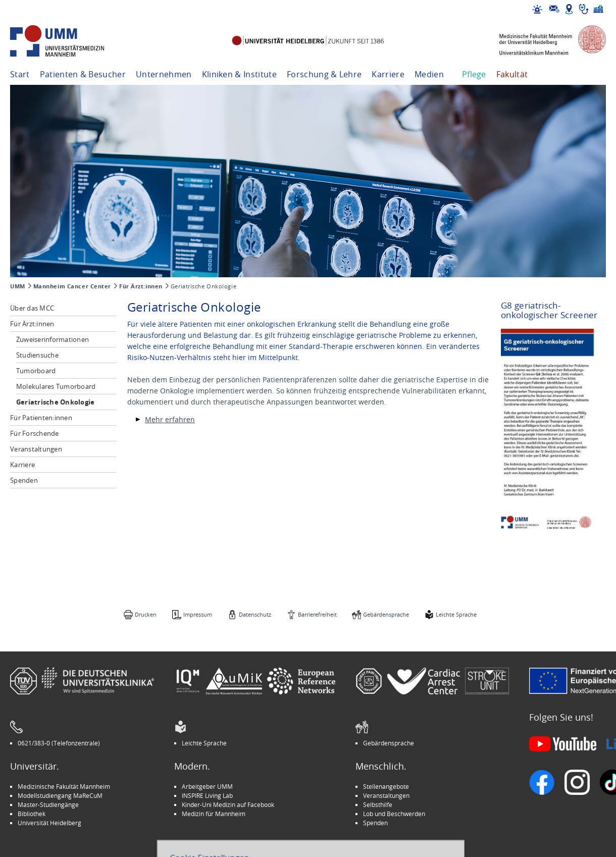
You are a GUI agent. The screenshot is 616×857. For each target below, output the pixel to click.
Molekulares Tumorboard (56, 386)
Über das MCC (32, 308)
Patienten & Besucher (83, 74)
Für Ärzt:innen (141, 286)
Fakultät (512, 74)
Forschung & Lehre (324, 74)
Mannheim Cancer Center (72, 286)
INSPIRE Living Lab (207, 795)
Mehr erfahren (170, 419)
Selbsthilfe (378, 804)
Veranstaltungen (36, 449)
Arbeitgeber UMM (207, 786)
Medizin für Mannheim (214, 814)
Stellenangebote (386, 786)
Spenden (24, 480)
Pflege (474, 74)
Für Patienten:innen (41, 418)
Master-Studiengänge (48, 804)
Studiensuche (37, 355)
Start (20, 74)
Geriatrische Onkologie (56, 402)
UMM (18, 286)
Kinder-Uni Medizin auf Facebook (228, 804)
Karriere (388, 74)
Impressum (198, 614)
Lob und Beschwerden (394, 814)
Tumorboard (36, 371)
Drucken (146, 614)
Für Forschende (35, 433)
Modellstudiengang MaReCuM (60, 795)
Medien (429, 74)
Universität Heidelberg (49, 823)
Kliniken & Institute (239, 74)
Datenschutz (255, 614)
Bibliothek (32, 814)
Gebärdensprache (386, 614)
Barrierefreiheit (317, 614)
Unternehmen (164, 74)
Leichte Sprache (456, 614)
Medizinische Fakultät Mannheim (64, 786)
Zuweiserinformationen (53, 339)
